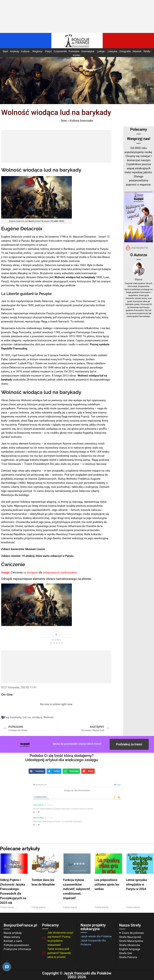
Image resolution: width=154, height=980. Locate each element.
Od (45, 367)
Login (118, 785)
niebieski (14, 421)
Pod (67, 475)
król (60, 359)
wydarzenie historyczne (37, 340)
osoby (74, 456)
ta (19, 456)
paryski (68, 305)
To (3, 253)
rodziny (44, 249)
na (29, 717)
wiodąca (37, 717)
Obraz (90, 363)
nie (103, 328)
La (26, 221)
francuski (23, 355)
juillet (56, 221)
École (93, 257)
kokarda (96, 534)
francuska (25, 332)
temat (65, 301)
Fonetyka (74, 51)
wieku (106, 452)
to (109, 253)
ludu (98, 317)
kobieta (42, 380)
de (83, 526)
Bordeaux (69, 249)
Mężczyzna (21, 506)
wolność (79, 322)
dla (16, 495)
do (91, 380)
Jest (15, 269)
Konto (77, 55)
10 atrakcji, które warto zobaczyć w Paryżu (48, 556)
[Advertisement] (77, 17)
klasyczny (100, 433)
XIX (99, 452)
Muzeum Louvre (35, 549)
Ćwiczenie (13, 564)
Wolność (11, 170)
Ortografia (125, 51)
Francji (67, 359)
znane (71, 340)
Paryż (49, 51)
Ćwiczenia (17, 573)
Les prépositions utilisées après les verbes (107, 884)
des (99, 257)
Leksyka (112, 51)
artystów (7, 344)
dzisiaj (26, 269)
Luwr (37, 261)
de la (100, 526)
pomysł (27, 491)
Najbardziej (8, 277)
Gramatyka (88, 51)
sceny (57, 273)
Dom (64, 120)
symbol (37, 332)
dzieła (64, 261)
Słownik (137, 51)
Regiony (38, 51)
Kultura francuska (81, 120)
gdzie (44, 261)
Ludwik (22, 363)
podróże (70, 285)
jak (3, 433)
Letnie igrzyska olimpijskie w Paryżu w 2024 (136, 884)
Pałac (5, 359)
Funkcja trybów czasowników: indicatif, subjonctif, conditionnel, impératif (77, 889)
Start (5, 51)
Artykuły (15, 51)
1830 (61, 221)
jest (51, 277)
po (41, 452)
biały (4, 421)
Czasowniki (60, 51)
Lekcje (101, 51)
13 (108, 237)
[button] (37, 771)
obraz (16, 265)
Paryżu (25, 241)
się (34, 237)
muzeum (46, 371)
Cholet (19, 526)
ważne (5, 273)
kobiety (101, 483)
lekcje (41, 257)
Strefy (147, 51)
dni (18, 305)
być (89, 400)
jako (57, 464)
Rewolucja (7, 495)
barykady (16, 717)
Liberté (31, 221)
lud (24, 717)
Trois (79, 301)
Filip (30, 363)
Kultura (26, 51)
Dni (52, 464)
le (42, 221)
